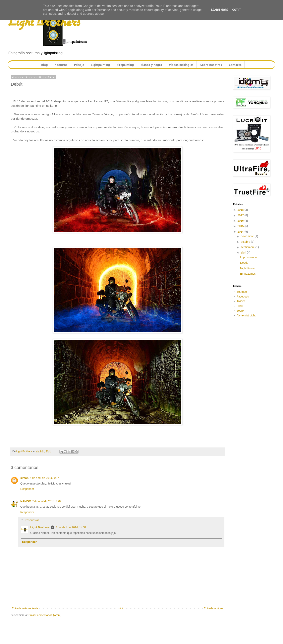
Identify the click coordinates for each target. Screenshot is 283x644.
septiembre (248, 247)
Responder (27, 489)
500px (241, 311)
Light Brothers (40, 527)
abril (244, 253)
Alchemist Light (246, 315)
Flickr (240, 306)
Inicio (121, 608)
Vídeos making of (181, 65)
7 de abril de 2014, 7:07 (47, 501)
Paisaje (79, 65)
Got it (236, 10)
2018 (241, 210)
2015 (241, 226)
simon (24, 478)
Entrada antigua (214, 608)
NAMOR (26, 501)
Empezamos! (248, 274)
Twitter (241, 301)
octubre (246, 242)
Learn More (220, 10)
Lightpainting (100, 65)
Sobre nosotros (211, 65)
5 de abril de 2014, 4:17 (44, 478)
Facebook (243, 297)
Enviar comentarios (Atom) (45, 615)
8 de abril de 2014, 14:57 (71, 527)
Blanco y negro (151, 65)
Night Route (248, 268)
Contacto (235, 65)
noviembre (248, 236)
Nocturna (61, 65)
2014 (241, 232)
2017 (241, 215)
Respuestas (32, 520)
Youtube (242, 292)
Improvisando (249, 257)
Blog (45, 65)
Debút (244, 263)
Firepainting (125, 65)
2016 (241, 221)
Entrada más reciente (25, 608)
